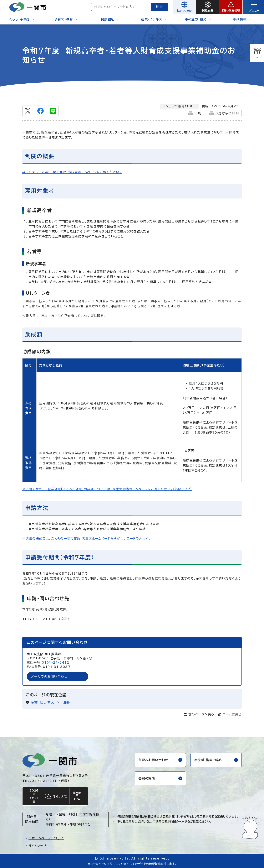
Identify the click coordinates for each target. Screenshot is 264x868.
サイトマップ (36, 846)
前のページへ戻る (199, 714)
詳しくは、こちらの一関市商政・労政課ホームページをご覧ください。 (72, 172)
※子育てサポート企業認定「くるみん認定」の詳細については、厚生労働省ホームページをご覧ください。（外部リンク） (107, 489)
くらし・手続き (22, 19)
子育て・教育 (66, 19)
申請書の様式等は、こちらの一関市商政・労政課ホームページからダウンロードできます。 (86, 539)
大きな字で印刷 (224, 113)
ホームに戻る (230, 714)
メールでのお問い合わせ (49, 677)
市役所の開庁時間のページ (170, 822)
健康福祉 (110, 19)
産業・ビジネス (154, 19)
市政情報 (242, 19)
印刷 (195, 113)
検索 (160, 7)
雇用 (67, 702)
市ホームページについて (45, 838)
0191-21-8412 (56, 662)
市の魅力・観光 (198, 19)
